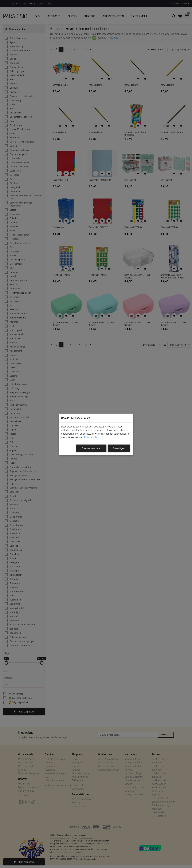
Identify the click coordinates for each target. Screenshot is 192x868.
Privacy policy (91, 437)
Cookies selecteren (91, 448)
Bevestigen (119, 448)
